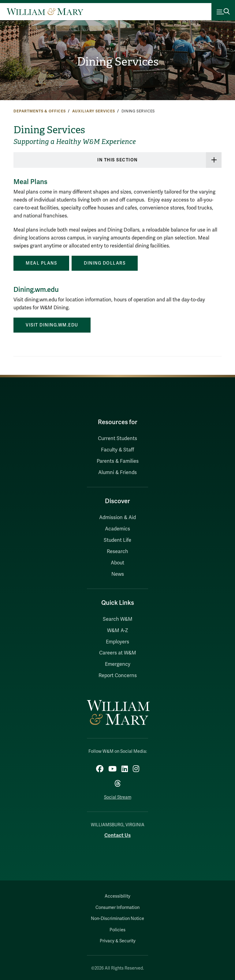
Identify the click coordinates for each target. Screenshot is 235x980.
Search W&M (118, 619)
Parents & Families (118, 461)
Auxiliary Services (94, 111)
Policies (117, 930)
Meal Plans (41, 263)
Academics (117, 529)
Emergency (118, 664)
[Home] (45, 12)
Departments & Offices (40, 111)
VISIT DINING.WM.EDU (52, 325)
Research (117, 552)
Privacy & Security (118, 941)
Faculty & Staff (117, 450)
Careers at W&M (118, 653)
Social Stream (118, 797)
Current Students (117, 439)
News (118, 574)
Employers (117, 642)
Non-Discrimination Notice (117, 919)
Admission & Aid (117, 518)
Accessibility (117, 896)
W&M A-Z (118, 631)
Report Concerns (118, 676)
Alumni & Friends (117, 473)
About (117, 563)
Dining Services (118, 62)
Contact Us (117, 835)
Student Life (117, 540)
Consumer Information (117, 908)
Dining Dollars (105, 263)
